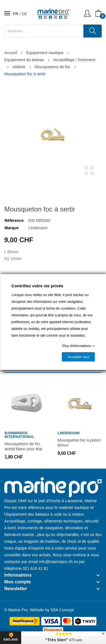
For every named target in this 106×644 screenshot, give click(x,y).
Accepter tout (78, 357)
